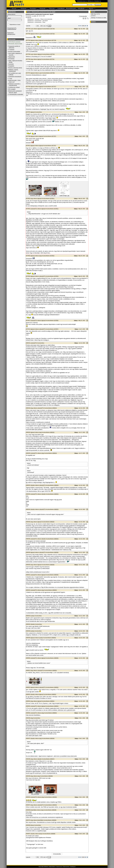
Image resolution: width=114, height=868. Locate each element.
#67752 (52, 34)
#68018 (52, 432)
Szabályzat (73, 867)
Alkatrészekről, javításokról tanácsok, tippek (44, 12)
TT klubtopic (11, 50)
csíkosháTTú (34, 209)
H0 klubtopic (11, 59)
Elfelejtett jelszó (11, 34)
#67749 (52, 29)
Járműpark (45, 21)
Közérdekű (11, 64)
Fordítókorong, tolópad (14, 87)
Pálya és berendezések (46, 19)
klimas (32, 825)
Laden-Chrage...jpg (64, 196)
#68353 (54, 805)
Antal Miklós (34, 810)
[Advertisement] (98, 54)
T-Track (10, 78)
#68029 (56, 485)
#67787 (54, 136)
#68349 (54, 797)
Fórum (29, 12)
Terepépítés (11, 66)
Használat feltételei (43, 867)
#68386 (53, 834)
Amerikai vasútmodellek (14, 51)
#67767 (54, 87)
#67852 (52, 256)
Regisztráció (11, 33)
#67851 (52, 199)
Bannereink (66, 867)
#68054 (54, 713)
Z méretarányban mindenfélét (16, 94)
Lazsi (32, 29)
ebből (27, 501)
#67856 (56, 320)
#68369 (54, 820)
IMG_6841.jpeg (50, 794)
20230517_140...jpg (50, 196)
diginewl (40, 29)
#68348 (50, 776)
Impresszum (59, 867)
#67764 (52, 54)
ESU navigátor (12, 89)
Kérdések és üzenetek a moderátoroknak (14, 85)
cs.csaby (34, 16)
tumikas (33, 616)
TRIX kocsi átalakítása (32, 645)
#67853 (56, 276)
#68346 (52, 738)
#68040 (54, 590)
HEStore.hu (91, 1)
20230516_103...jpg (35, 196)
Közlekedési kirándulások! (15, 77)
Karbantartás (38, 21)
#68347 (52, 759)
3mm (28, 848)
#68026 (52, 522)
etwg (32, 59)
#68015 (54, 408)
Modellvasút (31, 19)
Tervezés (37, 19)
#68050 (54, 671)
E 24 (27, 335)
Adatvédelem (52, 867)
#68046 (54, 638)
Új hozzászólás (83, 16)
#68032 (56, 494)
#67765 (52, 73)
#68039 (52, 565)
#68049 (56, 658)
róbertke (33, 485)
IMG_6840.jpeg (35, 794)
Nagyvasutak (12, 57)
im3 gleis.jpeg (35, 684)
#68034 (56, 539)
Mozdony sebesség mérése (15, 68)
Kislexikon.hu (98, 1)
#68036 (56, 552)
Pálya (44, 22)
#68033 (56, 509)
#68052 (54, 694)
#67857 (56, 329)
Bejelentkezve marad (15, 25)
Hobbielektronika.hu (82, 1)
